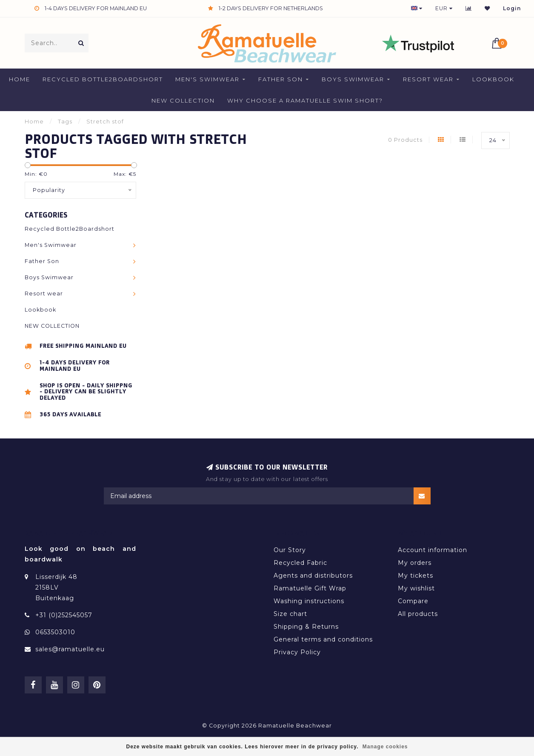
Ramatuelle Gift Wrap (310, 588)
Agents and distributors (313, 576)
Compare (413, 601)
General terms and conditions (323, 639)
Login (512, 8)
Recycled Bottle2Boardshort (103, 79)
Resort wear (428, 79)
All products (418, 614)
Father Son (281, 79)
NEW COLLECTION (183, 100)
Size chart (290, 614)
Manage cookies (385, 747)
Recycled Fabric (300, 563)
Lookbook (493, 79)
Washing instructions (309, 601)
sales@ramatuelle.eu (70, 649)
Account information (433, 550)
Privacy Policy (297, 652)
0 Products (405, 140)
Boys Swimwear (353, 79)
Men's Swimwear (207, 79)
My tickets (415, 576)
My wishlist (416, 588)
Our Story (290, 550)
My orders (415, 563)
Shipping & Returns (306, 627)
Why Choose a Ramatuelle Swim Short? (305, 100)
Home (20, 79)
